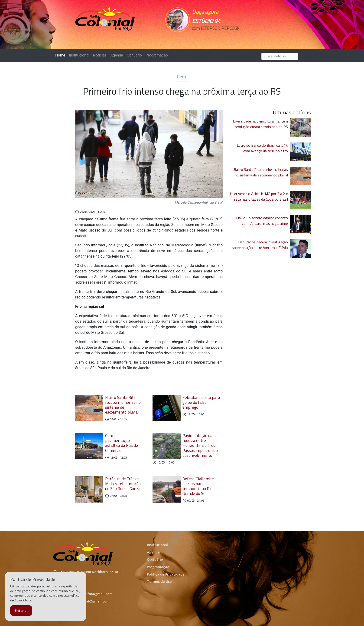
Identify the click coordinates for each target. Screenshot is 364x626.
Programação (157, 55)
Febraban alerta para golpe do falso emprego (201, 402)
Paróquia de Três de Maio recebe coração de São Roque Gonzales (125, 484)
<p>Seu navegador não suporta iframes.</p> (214, 36)
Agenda (117, 55)
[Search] (280, 56)
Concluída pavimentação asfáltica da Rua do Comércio (122, 443)
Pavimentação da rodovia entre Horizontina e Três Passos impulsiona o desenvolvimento (200, 445)
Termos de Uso (159, 581)
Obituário (134, 55)
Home (61, 55)
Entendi (21, 611)
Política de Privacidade (166, 574)
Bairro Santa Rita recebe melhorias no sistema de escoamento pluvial (123, 405)
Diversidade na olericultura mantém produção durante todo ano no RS (260, 124)
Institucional (79, 55)
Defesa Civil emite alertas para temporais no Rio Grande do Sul (198, 486)
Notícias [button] (100, 55)
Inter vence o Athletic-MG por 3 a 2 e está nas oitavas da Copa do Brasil (259, 196)
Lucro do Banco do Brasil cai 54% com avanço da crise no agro (262, 148)
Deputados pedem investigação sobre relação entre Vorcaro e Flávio (260, 245)
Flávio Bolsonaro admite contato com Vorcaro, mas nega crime (262, 221)
